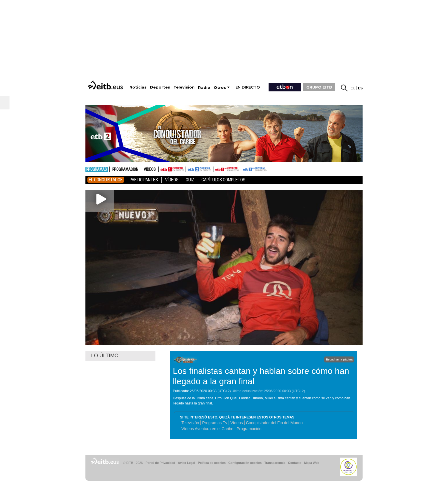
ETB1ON (216, 169)
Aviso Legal (187, 463)
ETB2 (199, 169)
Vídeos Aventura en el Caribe (207, 429)
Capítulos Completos (223, 180)
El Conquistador (106, 180)
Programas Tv (215, 423)
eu (353, 88)
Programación (125, 170)
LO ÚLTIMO (105, 356)
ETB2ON (244, 169)
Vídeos (150, 170)
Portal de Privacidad (160, 463)
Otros (220, 88)
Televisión (190, 423)
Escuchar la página (339, 359)
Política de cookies (212, 463)
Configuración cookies (245, 463)
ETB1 (172, 169)
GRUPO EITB (319, 87)
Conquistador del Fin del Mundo (274, 423)
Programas (97, 170)
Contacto (295, 463)
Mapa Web (312, 463)
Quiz (190, 180)
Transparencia (275, 463)
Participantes (144, 180)
